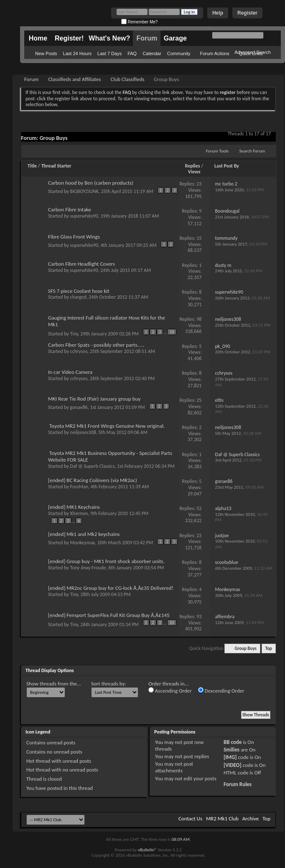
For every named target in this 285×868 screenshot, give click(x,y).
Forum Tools (217, 151)
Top (269, 648)
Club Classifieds (128, 79)
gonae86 (79, 407)
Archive (251, 819)
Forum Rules (238, 784)
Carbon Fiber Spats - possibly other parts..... (96, 345)
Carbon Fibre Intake (70, 209)
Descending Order (221, 690)
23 (199, 184)
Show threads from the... (54, 684)
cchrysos (79, 351)
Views (194, 172)
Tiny (74, 334)
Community (179, 53)
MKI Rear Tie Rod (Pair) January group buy (94, 399)
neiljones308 (83, 432)
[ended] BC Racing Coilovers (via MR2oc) (93, 480)
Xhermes (79, 513)
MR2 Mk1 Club (222, 819)
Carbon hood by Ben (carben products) (91, 183)
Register (247, 13)
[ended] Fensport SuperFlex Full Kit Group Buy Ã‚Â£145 (109, 615)
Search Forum (252, 151)
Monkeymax (83, 543)
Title (32, 166)
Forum (147, 38)
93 (199, 617)
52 (199, 508)
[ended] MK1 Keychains (74, 507)
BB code (233, 742)
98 (199, 319)
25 (199, 400)
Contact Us (190, 819)
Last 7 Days (109, 53)
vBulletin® (147, 850)
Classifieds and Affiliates (74, 79)
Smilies (232, 750)
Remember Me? (139, 22)
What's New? (109, 38)
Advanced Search (253, 52)
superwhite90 (84, 216)
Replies (193, 166)
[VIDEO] (233, 765)
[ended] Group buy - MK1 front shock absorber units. (106, 561)
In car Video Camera (70, 372)
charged (78, 297)
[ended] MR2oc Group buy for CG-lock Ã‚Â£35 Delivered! (111, 588)
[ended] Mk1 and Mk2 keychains (84, 534)
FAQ (132, 53)
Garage (175, 38)
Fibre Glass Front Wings (74, 237)
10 (172, 332)
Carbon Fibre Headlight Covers (81, 264)
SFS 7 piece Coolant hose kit (79, 291)
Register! (69, 38)
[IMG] (230, 757)
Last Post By (227, 166)
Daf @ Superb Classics (93, 466)
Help (218, 13)
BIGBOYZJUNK (84, 191)
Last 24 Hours (77, 53)
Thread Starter (56, 166)
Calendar (152, 53)
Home (38, 38)
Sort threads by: (109, 684)
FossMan (79, 487)
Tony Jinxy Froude (88, 568)
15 (199, 238)
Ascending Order (170, 690)
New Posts (46, 53)
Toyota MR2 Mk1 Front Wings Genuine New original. (107, 426)
